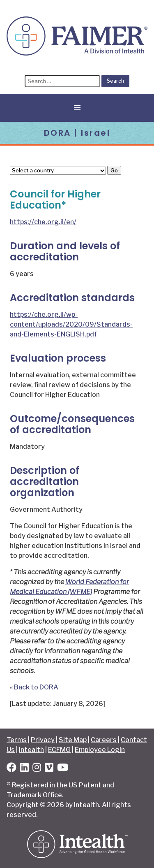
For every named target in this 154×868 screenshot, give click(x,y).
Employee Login (100, 750)
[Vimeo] (49, 769)
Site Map (73, 740)
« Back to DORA (34, 687)
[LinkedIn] (24, 769)
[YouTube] (63, 769)
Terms (17, 740)
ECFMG (59, 750)
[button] (77, 108)
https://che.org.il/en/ (43, 222)
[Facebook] (11, 769)
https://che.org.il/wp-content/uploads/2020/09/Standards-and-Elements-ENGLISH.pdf (71, 324)
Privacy (43, 740)
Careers (104, 740)
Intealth (31, 750)
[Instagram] (37, 769)
